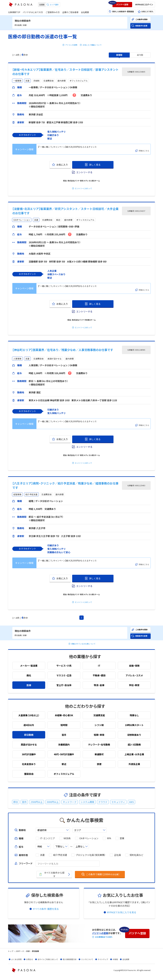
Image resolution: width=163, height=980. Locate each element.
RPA (109, 838)
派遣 (42, 855)
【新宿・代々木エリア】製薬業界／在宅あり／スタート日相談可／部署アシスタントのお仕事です (65, 72)
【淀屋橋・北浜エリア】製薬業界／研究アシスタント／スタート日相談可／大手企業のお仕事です (65, 211)
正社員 (118, 855)
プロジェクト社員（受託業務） (91, 855)
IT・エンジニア (47, 838)
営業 (122, 838)
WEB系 (67, 838)
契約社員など (136, 855)
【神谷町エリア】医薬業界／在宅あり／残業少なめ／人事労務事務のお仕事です (63, 350)
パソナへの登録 (100, 933)
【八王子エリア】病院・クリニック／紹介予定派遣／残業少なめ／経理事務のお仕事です (65, 485)
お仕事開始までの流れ (104, 937)
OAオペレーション (89, 838)
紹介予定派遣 (60, 855)
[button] (122, 5)
